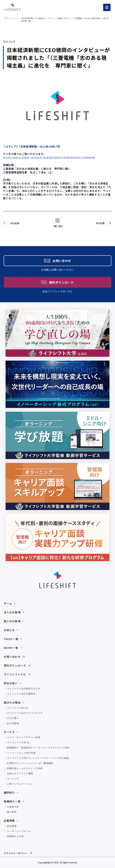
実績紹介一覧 (12, 801)
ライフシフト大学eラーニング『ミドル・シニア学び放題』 (39, 758)
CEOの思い (13, 718)
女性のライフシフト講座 (20, 773)
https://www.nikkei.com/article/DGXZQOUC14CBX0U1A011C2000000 (49, 157)
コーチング (13, 779)
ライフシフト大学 (17, 742)
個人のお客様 (12, 621)
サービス (9, 732)
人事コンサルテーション (20, 784)
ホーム (8, 603)
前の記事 (15, 223)
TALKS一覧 (11, 639)
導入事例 (12, 812)
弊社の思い (11, 683)
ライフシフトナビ (15, 674)
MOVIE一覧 (11, 648)
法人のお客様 (12, 612)
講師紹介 (9, 792)
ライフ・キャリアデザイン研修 (24, 737)
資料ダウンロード (15, 665)
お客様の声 (13, 807)
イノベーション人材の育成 (21, 753)
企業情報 (9, 821)
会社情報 (12, 826)
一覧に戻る (57, 226)
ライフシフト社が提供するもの (24, 688)
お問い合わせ (12, 657)
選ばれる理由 (12, 702)
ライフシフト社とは (18, 708)
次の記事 (100, 223)
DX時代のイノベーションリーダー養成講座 (30, 763)
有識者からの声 (15, 836)
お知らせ (9, 630)
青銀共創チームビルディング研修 (25, 768)
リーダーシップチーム (19, 831)
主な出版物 (13, 723)
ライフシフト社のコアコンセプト (25, 713)
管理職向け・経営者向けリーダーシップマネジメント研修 (38, 748)
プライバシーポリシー (16, 853)
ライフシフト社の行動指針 (21, 694)
